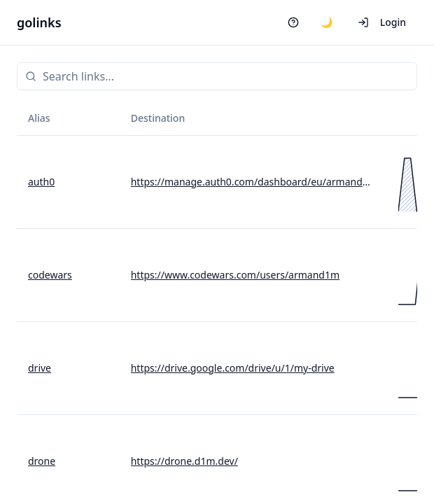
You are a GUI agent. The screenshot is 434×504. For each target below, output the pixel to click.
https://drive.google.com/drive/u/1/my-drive (233, 368)
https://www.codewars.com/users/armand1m (235, 275)
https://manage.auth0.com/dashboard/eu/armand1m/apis (253, 182)
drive (40, 368)
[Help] (293, 22)
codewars (50, 275)
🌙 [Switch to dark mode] (327, 22)
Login (382, 22)
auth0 (41, 182)
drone (42, 461)
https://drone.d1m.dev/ (184, 461)
